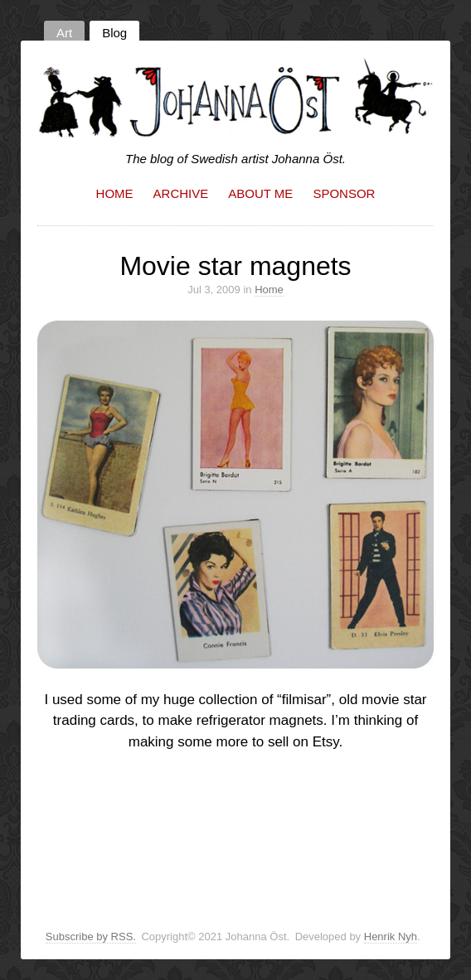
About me (260, 193)
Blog (114, 33)
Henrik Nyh (391, 937)
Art (64, 33)
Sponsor (344, 193)
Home (115, 193)
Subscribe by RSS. (91, 937)
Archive (181, 193)
